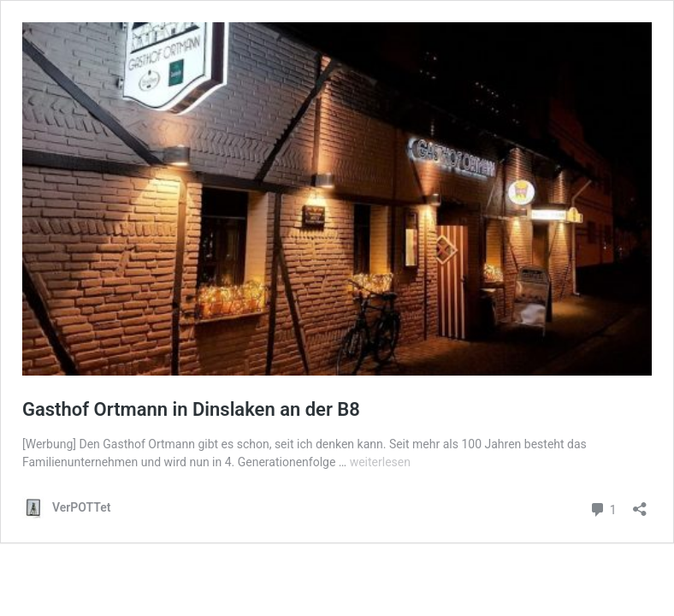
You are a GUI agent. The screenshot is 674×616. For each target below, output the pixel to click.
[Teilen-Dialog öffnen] (640, 503)
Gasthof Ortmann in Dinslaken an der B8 (191, 409)
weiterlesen (380, 462)
